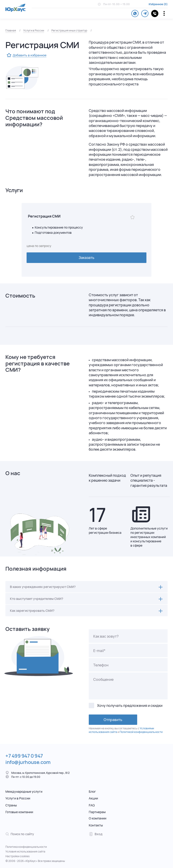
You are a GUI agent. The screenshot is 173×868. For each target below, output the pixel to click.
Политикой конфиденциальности (141, 732)
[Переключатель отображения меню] (164, 13)
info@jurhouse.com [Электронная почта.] (28, 762)
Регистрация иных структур (69, 30)
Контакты (96, 825)
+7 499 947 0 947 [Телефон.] (24, 756)
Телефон (101, 665)
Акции (93, 798)
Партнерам (97, 812)
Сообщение (103, 679)
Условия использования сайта (25, 852)
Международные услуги (24, 791)
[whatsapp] (135, 13)
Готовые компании (19, 812)
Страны (11, 805)
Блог (92, 791)
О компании (98, 818)
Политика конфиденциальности (26, 847)
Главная (11, 30)
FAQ (92, 805)
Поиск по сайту (20, 834)
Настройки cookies (17, 856)
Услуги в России (34, 30)
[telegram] (145, 13)
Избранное (156, 4)
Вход (96, 834)
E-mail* (99, 651)
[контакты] (155, 13)
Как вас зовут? (106, 636)
